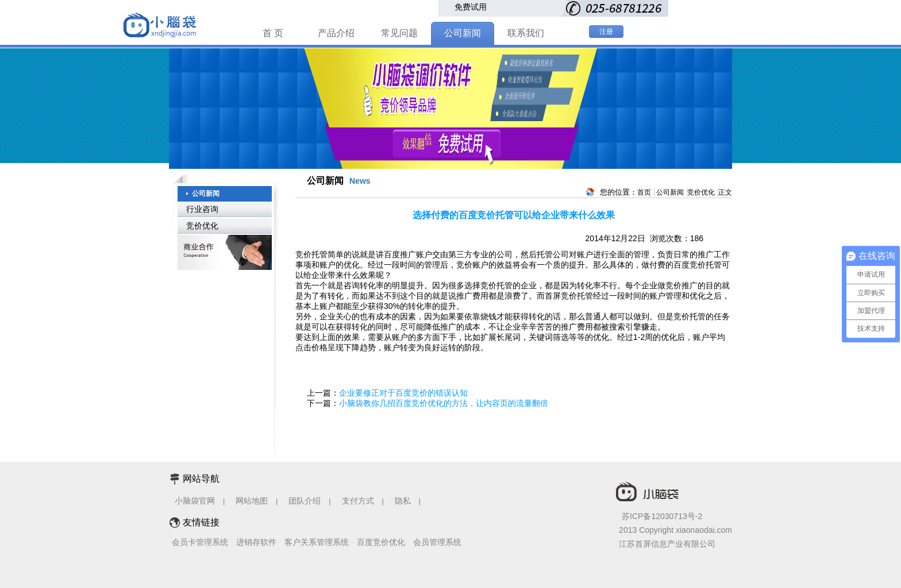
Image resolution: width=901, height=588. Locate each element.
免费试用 (471, 7)
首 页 (273, 33)
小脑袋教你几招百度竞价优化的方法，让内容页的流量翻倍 (444, 403)
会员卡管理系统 (200, 542)
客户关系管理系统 (317, 542)
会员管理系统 (437, 542)
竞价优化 (202, 226)
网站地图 (252, 501)
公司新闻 (463, 33)
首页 (644, 192)
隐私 (404, 501)
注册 (606, 32)
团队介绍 (305, 501)
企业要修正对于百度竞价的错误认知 (403, 393)
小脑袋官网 (195, 501)
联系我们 (526, 33)
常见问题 (399, 33)
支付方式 (358, 501)
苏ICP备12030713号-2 (662, 516)
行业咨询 (202, 209)
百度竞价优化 (381, 542)
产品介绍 (336, 33)
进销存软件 (256, 542)
